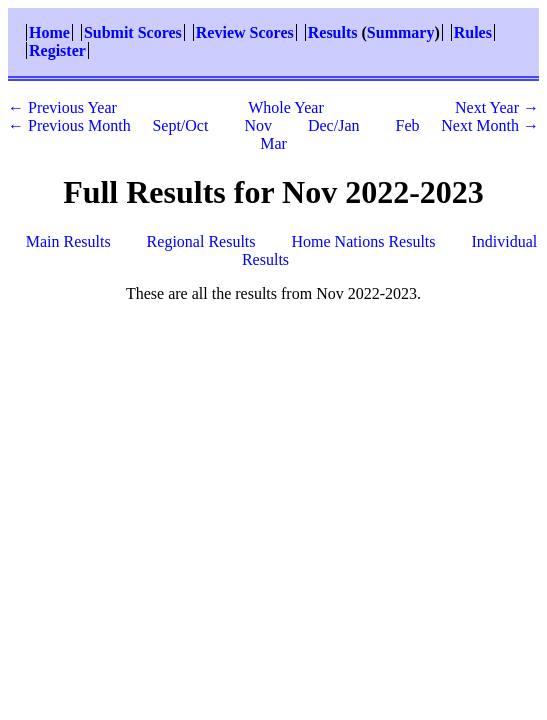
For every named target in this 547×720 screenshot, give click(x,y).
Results (333, 32)
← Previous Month (69, 125)
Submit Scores (133, 32)
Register (57, 50)
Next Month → (490, 125)
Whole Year (286, 107)
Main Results (68, 241)
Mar (273, 143)
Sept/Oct (180, 125)
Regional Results (201, 241)
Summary (401, 32)
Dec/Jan (334, 125)
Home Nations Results (364, 241)
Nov (258, 125)
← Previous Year (62, 107)
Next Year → (497, 107)
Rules (473, 32)
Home (49, 32)
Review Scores (245, 32)
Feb (407, 125)
